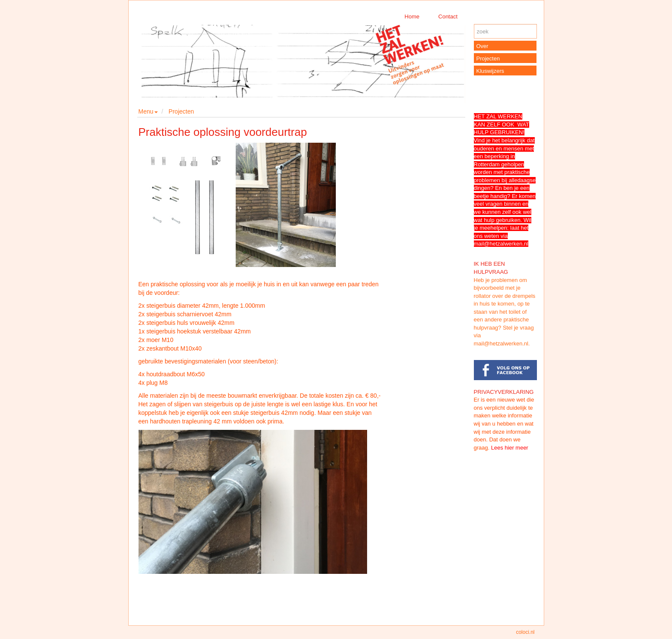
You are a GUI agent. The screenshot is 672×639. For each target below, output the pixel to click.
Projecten (181, 111)
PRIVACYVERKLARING (504, 392)
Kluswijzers (490, 71)
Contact (448, 16)
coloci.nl (525, 632)
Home (412, 16)
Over (482, 46)
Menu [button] (148, 111)
